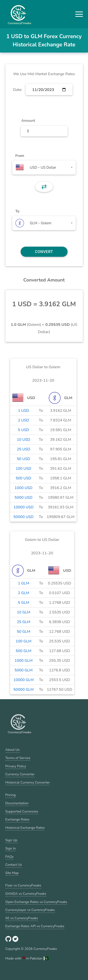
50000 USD (23, 517)
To (17, 211)
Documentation (17, 803)
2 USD (23, 420)
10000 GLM (23, 680)
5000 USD (23, 498)
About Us (13, 750)
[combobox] (44, 167)
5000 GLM (24, 670)
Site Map (12, 873)
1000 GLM (24, 661)
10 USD (24, 440)
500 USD (23, 478)
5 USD (23, 430)
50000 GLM (23, 690)
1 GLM (23, 583)
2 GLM (23, 593)
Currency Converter (20, 774)
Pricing (11, 795)
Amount (28, 121)
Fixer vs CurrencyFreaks (23, 885)
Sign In (11, 848)
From (20, 156)
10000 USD (23, 507)
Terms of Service (18, 758)
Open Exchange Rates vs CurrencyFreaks (36, 902)
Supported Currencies (22, 811)
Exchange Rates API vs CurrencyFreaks (35, 926)
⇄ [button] (44, 187)
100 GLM (24, 641)
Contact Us (14, 865)
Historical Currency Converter (28, 782)
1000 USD (23, 488)
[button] (79, 14)
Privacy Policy (16, 766)
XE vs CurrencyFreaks (22, 918)
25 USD (24, 449)
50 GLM (24, 632)
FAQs (10, 857)
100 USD (23, 469)
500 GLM (24, 651)
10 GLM (24, 612)
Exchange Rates (17, 819)
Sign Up (11, 840)
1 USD (23, 411)
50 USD (24, 459)
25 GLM (24, 622)
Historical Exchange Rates (25, 828)
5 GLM (23, 603)
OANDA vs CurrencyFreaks (26, 894)
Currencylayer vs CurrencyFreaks (30, 910)
